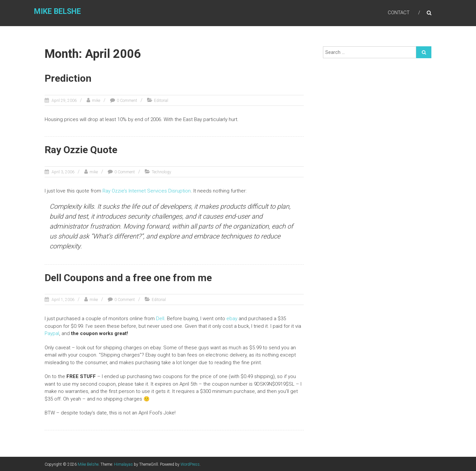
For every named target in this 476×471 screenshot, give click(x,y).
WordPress (190, 463)
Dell (160, 318)
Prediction (68, 78)
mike (96, 100)
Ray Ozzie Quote (81, 149)
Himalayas (123, 463)
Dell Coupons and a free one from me (128, 277)
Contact (399, 13)
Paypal (52, 333)
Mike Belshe (57, 12)
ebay (233, 318)
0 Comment (127, 100)
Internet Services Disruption (160, 190)
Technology (161, 171)
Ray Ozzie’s (115, 190)
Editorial (161, 100)
